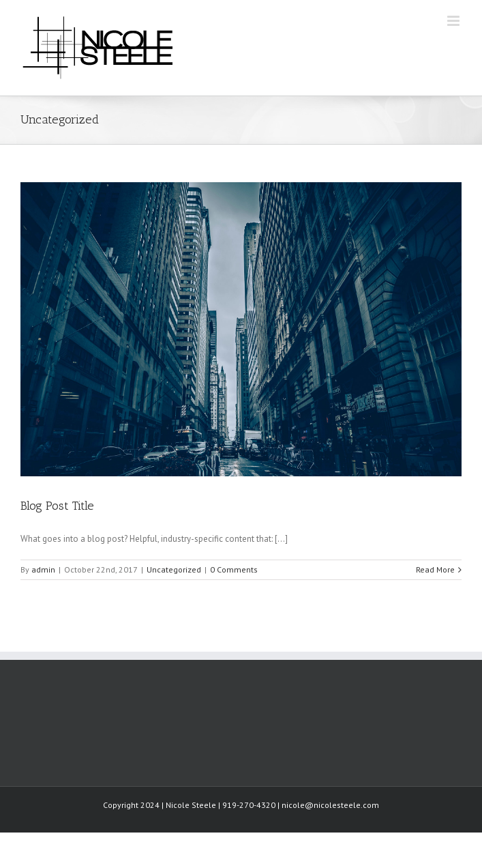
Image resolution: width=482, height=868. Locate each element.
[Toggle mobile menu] (454, 21)
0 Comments (234, 569)
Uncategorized (174, 569)
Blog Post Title (57, 506)
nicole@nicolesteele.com (330, 805)
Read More (435, 569)
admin (43, 569)
